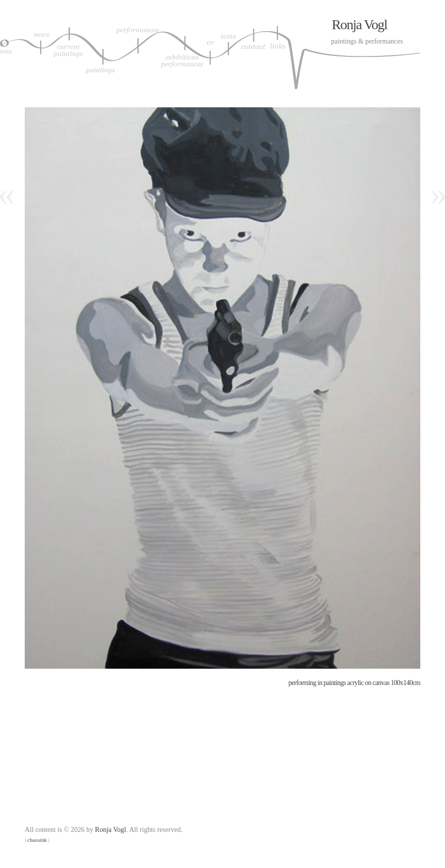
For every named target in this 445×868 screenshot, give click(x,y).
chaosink (37, 840)
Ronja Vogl (359, 24)
